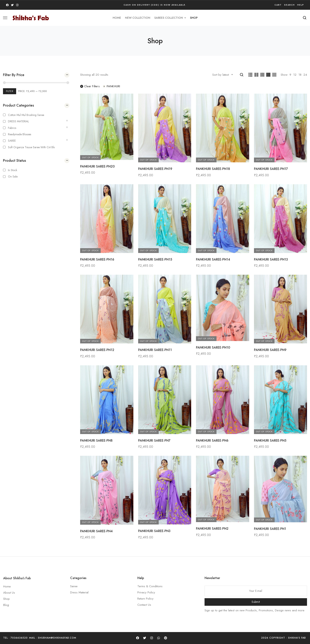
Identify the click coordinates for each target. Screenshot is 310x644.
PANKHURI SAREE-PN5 (270, 441)
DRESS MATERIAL (18, 121)
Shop (194, 18)
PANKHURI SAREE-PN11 (155, 350)
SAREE (12, 141)
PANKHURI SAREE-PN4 (96, 531)
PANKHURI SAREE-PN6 (212, 441)
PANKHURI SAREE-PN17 (271, 169)
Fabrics (12, 128)
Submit (256, 602)
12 (295, 75)
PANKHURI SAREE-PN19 (155, 169)
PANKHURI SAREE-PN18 (213, 169)
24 (305, 75)
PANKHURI (111, 86)
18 (300, 75)
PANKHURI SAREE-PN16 (97, 259)
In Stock (13, 170)
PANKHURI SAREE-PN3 (154, 531)
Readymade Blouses (20, 134)
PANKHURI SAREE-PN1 (270, 529)
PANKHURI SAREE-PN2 (212, 529)
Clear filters (90, 86)
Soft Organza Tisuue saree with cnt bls (31, 147)
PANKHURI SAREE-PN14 (213, 259)
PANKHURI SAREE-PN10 (213, 347)
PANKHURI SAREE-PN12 (97, 350)
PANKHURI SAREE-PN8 (96, 441)
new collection (138, 18)
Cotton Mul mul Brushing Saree (26, 115)
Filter (10, 91)
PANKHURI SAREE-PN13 (271, 259)
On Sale (13, 176)
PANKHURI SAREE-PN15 (155, 259)
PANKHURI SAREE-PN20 (97, 166)
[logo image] (31, 17)
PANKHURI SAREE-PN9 (270, 350)
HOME (117, 18)
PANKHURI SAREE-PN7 (154, 441)
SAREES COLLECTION (170, 18)
